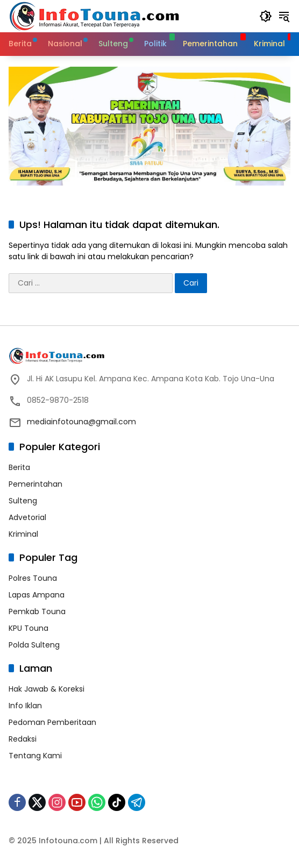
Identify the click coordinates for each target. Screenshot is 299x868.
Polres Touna (33, 578)
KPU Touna (29, 628)
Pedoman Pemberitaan (52, 722)
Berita (19, 467)
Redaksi (23, 739)
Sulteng (23, 501)
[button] (266, 16)
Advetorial (27, 517)
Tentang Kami (35, 756)
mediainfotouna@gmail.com (81, 422)
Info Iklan (25, 706)
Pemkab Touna (37, 611)
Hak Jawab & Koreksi (47, 689)
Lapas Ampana (37, 595)
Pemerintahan (35, 484)
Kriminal (23, 534)
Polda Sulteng (34, 645)
